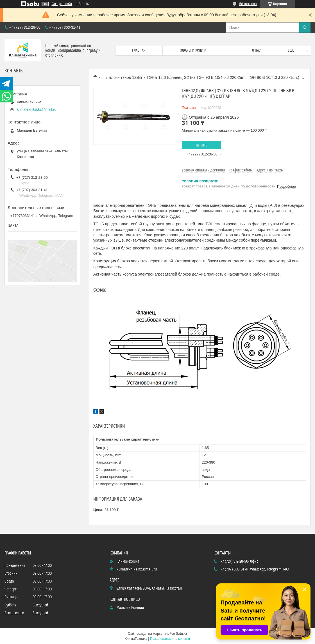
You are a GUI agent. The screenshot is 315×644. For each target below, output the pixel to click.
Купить (202, 145)
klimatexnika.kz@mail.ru (37, 109)
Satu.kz (182, 634)
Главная (139, 51)
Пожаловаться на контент (170, 639)
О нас (256, 51)
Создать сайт (62, 4)
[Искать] (305, 27)
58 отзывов (248, 4)
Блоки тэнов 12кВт (126, 77)
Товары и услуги (193, 51)
